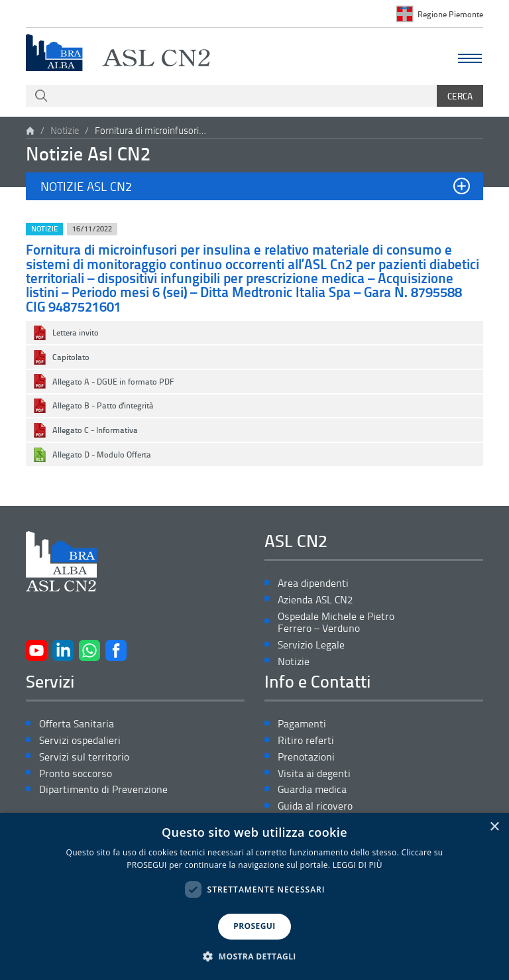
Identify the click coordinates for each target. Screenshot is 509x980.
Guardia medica (312, 789)
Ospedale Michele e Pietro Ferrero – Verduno (336, 623)
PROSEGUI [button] (254, 926)
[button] (254, 186)
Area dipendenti (313, 583)
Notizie (65, 130)
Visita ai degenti (314, 773)
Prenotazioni (306, 757)
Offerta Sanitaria (77, 724)
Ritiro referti (306, 740)
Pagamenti (302, 724)
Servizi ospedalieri (80, 740)
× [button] (494, 827)
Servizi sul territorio (84, 757)
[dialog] (254, 896)
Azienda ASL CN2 (315, 600)
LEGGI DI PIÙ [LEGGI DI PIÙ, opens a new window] (358, 865)
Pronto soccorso (76, 773)
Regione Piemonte (450, 14)
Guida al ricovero (315, 806)
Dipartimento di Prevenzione (103, 789)
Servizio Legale (311, 645)
